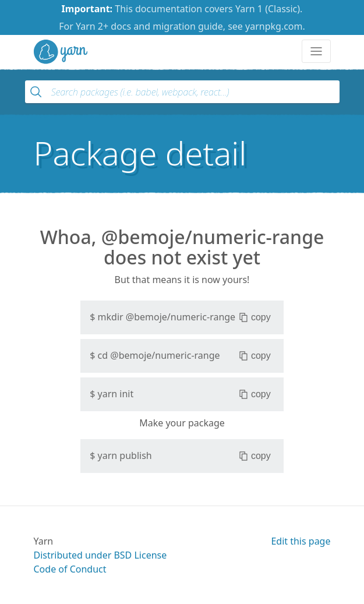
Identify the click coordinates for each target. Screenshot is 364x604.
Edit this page (301, 541)
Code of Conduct (70, 569)
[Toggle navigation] (316, 51)
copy (255, 317)
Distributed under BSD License (100, 555)
